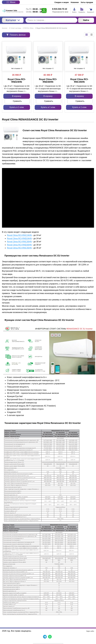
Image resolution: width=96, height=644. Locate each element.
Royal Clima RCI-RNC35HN (19, 248)
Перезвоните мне (60, 12)
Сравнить (17, 101)
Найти (86, 20)
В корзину (17, 96)
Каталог (13, 20)
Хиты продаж (87, 2)
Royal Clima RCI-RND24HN (19, 238)
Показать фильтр (16, 35)
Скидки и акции (62, 2)
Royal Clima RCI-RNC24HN (19, 235)
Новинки (75, 2)
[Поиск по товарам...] (51, 20)
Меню (11, 2)
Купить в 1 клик (17, 107)
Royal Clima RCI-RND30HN (19, 245)
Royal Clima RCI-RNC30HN (19, 242)
